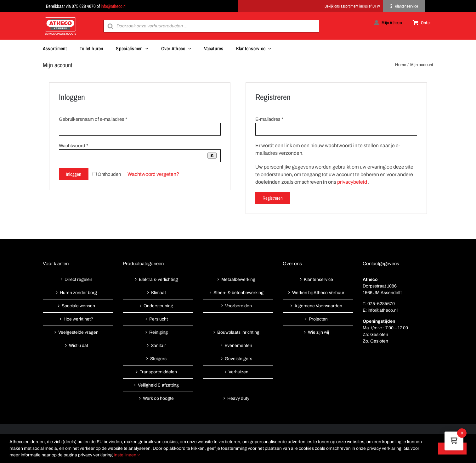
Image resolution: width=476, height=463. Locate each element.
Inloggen (74, 174)
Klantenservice (318, 279)
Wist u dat (79, 346)
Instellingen (127, 455)
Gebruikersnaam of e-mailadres (93, 119)
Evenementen (238, 346)
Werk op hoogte (158, 398)
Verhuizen (238, 372)
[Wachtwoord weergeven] (212, 156)
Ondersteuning (158, 306)
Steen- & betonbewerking (238, 293)
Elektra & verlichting (158, 279)
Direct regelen (78, 279)
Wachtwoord (74, 146)
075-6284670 (381, 304)
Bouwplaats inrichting (238, 332)
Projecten (318, 319)
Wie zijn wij (318, 332)
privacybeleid (352, 182)
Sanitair (158, 346)
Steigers (158, 359)
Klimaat (159, 293)
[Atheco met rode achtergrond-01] (60, 18)
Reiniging (159, 332)
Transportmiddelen (158, 372)
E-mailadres (269, 119)
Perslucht (159, 319)
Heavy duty (238, 398)
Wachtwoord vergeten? (153, 174)
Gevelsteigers (238, 359)
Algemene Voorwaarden (318, 306)
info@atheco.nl (114, 6)
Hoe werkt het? (78, 319)
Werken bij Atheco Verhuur (318, 293)
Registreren (273, 198)
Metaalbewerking (238, 279)
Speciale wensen (78, 306)
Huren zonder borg (78, 293)
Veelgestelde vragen (78, 332)
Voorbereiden (238, 306)
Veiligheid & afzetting (158, 385)
